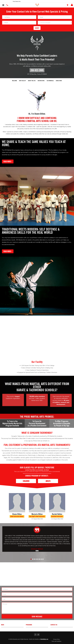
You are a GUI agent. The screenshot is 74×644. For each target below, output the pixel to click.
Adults (48, 481)
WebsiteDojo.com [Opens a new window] (44, 639)
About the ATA (32, 81)
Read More (8, 161)
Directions (59, 81)
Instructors (41, 81)
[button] (37, 5)
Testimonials (50, 81)
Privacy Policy (56, 639)
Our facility (22, 81)
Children (26, 481)
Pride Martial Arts (17, 1)
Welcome (15, 81)
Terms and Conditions (56, 641)
